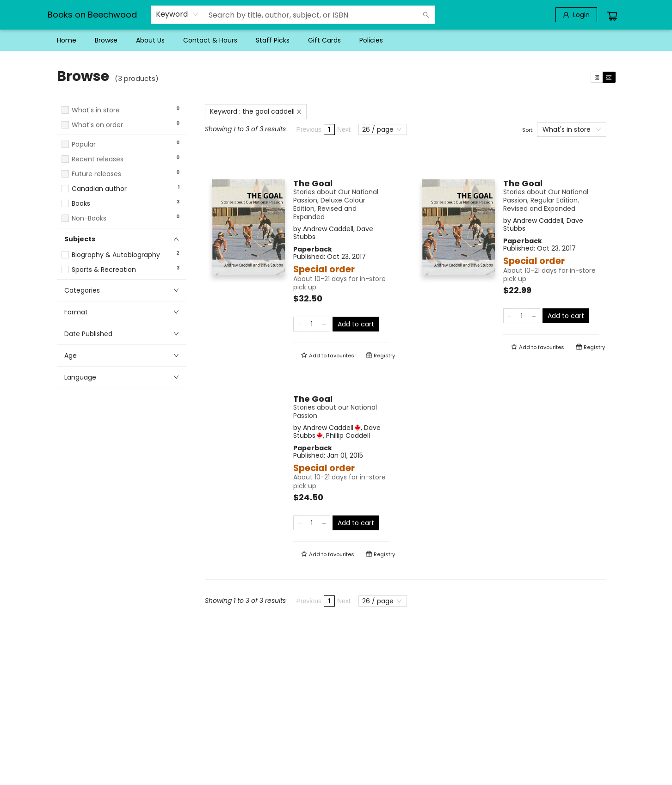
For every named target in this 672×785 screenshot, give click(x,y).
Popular (84, 144)
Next (344, 129)
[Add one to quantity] (324, 324)
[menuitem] (67, 40)
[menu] (336, 40)
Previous (309, 129)
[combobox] (177, 14)
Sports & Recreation (104, 270)
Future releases (96, 174)
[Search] (426, 15)
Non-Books (89, 218)
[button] (122, 134)
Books (81, 204)
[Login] (576, 15)
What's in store (96, 110)
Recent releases (98, 159)
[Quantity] (312, 324)
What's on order (97, 125)
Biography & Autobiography (116, 255)
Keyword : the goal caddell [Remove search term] (256, 111)
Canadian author (99, 189)
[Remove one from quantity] (299, 324)
